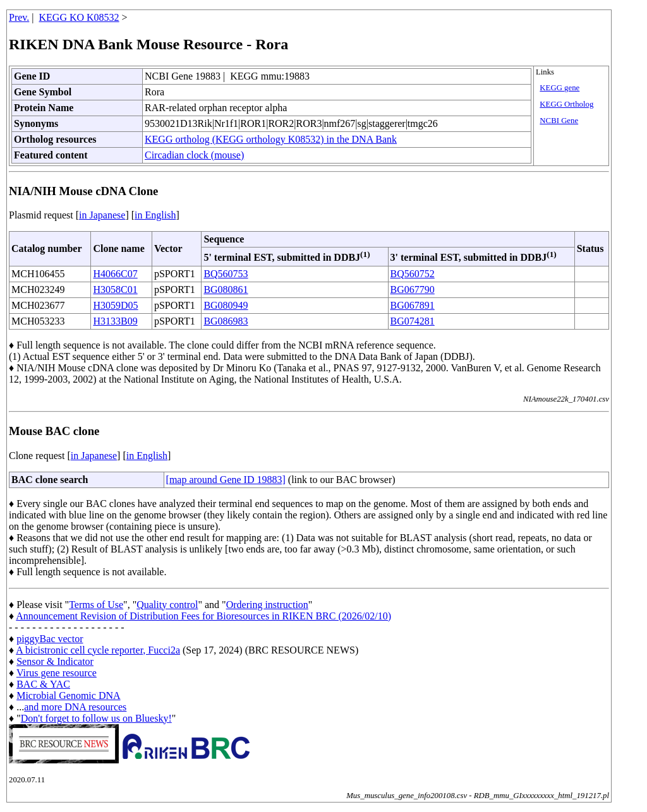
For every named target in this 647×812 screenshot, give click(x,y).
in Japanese (102, 215)
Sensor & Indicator (55, 661)
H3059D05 (115, 305)
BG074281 (413, 321)
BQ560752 (413, 274)
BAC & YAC (43, 684)
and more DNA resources (75, 707)
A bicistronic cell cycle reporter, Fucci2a (98, 650)
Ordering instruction (267, 605)
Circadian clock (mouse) (194, 155)
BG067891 (413, 305)
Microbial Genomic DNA (68, 696)
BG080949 (226, 305)
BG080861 (226, 290)
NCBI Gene (559, 121)
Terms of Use (96, 605)
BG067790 (413, 290)
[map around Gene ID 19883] (226, 480)
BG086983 (226, 321)
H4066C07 (115, 274)
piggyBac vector (50, 639)
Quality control (167, 605)
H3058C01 (115, 290)
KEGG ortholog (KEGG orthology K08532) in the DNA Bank (271, 139)
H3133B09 (115, 321)
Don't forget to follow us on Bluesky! (96, 718)
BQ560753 (226, 274)
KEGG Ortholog (566, 104)
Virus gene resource (57, 673)
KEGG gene (559, 88)
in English (155, 215)
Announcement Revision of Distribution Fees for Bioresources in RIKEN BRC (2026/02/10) (203, 616)
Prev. (19, 17)
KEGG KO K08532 (79, 17)
